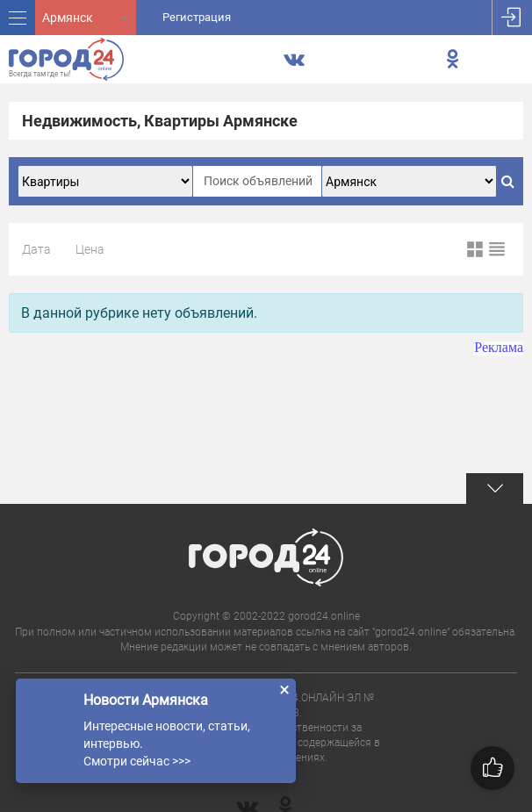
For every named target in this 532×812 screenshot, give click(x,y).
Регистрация (197, 17)
